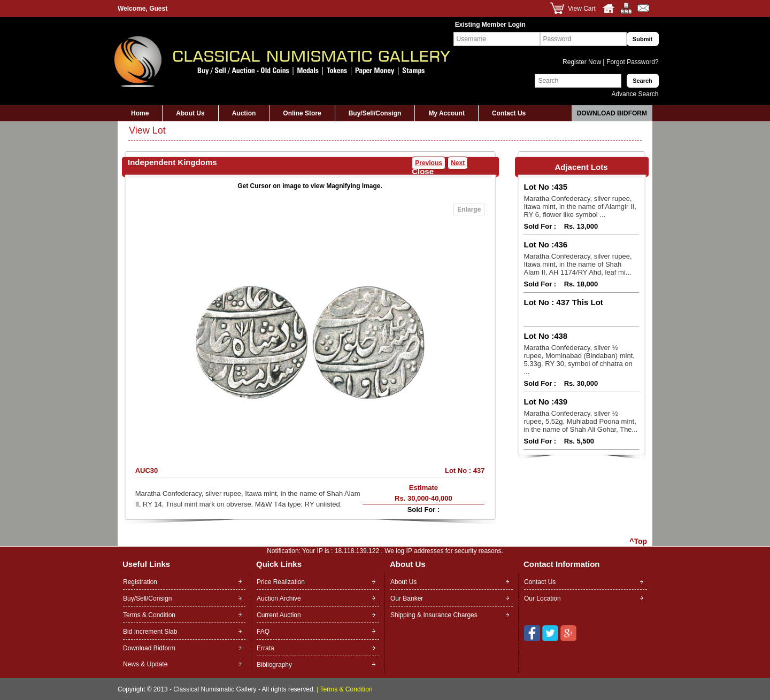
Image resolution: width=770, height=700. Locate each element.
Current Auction (279, 615)
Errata (265, 648)
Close (423, 171)
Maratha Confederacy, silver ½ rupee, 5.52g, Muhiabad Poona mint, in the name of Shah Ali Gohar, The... (580, 421)
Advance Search (635, 94)
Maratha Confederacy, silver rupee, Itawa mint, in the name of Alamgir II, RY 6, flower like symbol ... (580, 207)
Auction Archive (279, 598)
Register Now (583, 62)
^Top (638, 541)
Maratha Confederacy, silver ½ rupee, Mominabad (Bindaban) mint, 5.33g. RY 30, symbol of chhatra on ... (579, 360)
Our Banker (407, 598)
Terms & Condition (149, 615)
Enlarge (469, 209)
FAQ (263, 632)
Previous (429, 163)
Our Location (542, 598)
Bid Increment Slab (150, 632)
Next (458, 163)
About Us (190, 113)
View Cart (582, 9)
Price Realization (281, 582)
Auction (244, 113)
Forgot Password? (632, 62)
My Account (446, 113)
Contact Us (509, 113)
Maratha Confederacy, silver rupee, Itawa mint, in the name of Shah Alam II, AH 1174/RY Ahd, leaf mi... (577, 264)
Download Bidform (612, 113)
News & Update (145, 664)
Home (140, 113)
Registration (140, 582)
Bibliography (274, 665)
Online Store (302, 113)
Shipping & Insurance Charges (434, 615)
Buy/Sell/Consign (375, 113)
